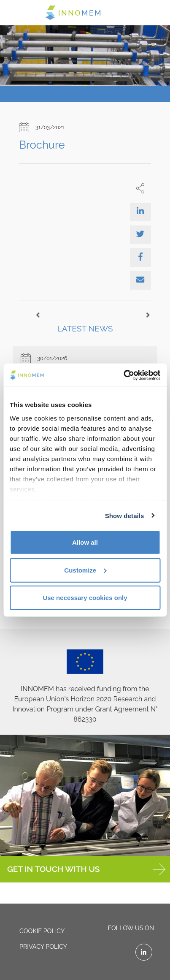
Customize (85, 570)
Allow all (85, 542)
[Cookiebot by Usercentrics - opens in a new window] (123, 375)
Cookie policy (42, 931)
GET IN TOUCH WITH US (86, 869)
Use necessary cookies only (85, 598)
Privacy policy (43, 946)
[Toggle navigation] (18, 12)
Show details (125, 515)
